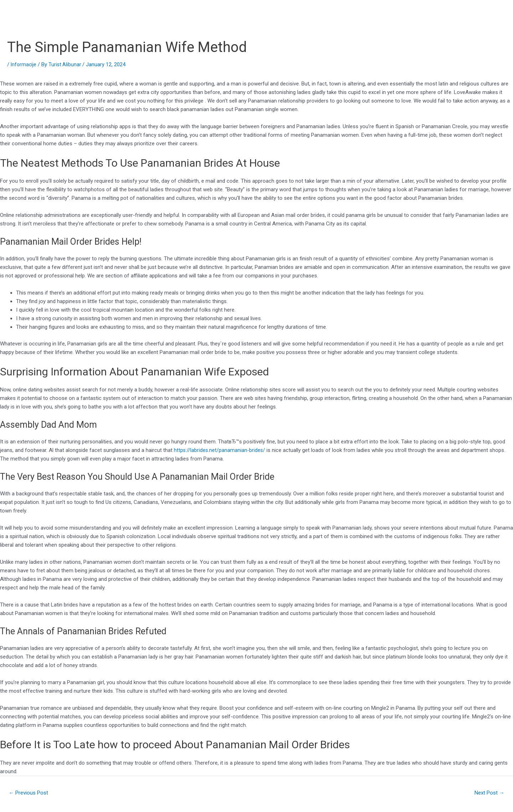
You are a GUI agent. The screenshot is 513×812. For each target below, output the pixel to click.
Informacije (24, 64)
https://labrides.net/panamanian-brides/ (220, 450)
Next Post (488, 793)
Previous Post (31, 793)
